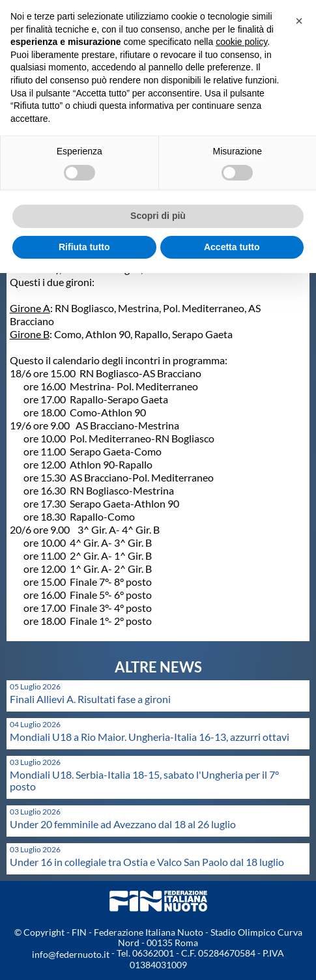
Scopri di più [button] (158, 216)
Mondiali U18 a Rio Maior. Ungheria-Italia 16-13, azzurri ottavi (150, 737)
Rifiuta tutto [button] (84, 247)
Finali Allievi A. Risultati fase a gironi (90, 699)
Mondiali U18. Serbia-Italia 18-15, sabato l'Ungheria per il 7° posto (144, 780)
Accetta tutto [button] (232, 247)
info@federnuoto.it (71, 954)
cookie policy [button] (241, 42)
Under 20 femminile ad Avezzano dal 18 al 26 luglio (123, 824)
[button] (299, 21)
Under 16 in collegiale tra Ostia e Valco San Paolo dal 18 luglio (147, 862)
